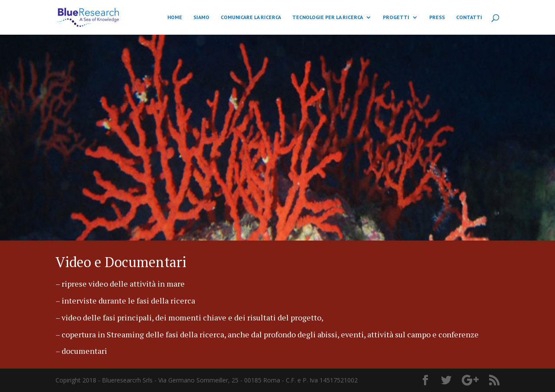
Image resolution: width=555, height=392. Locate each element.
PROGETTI (396, 17)
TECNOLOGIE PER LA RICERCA (328, 17)
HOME (175, 17)
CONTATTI (469, 17)
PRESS (437, 17)
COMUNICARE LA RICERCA (251, 17)
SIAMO (201, 17)
